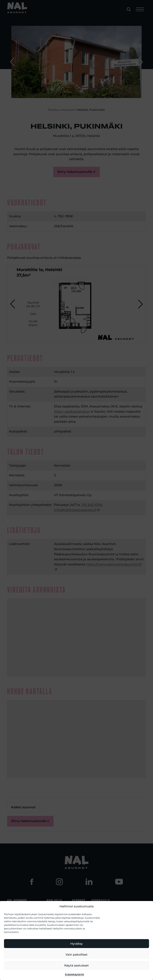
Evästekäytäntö (75, 975)
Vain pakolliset (76, 954)
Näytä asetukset (77, 965)
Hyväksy (76, 944)
